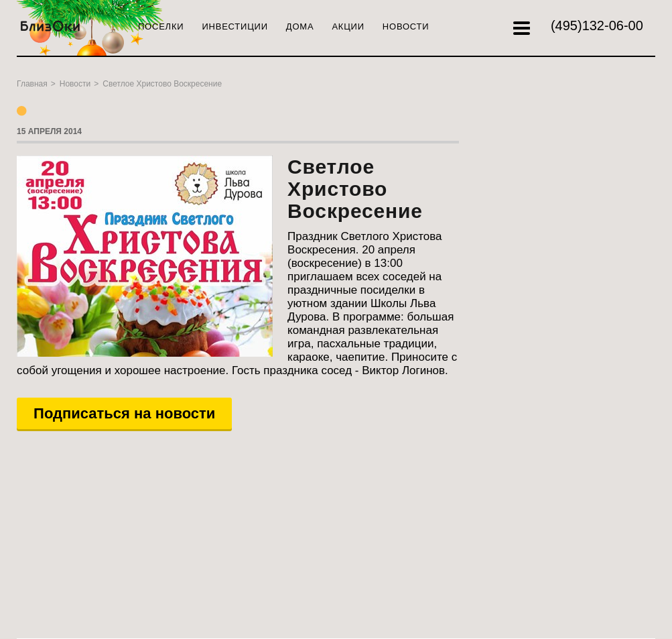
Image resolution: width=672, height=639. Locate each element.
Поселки (161, 26)
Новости (406, 26)
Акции (348, 26)
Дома (300, 26)
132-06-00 (597, 25)
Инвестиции (234, 26)
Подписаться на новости (124, 413)
